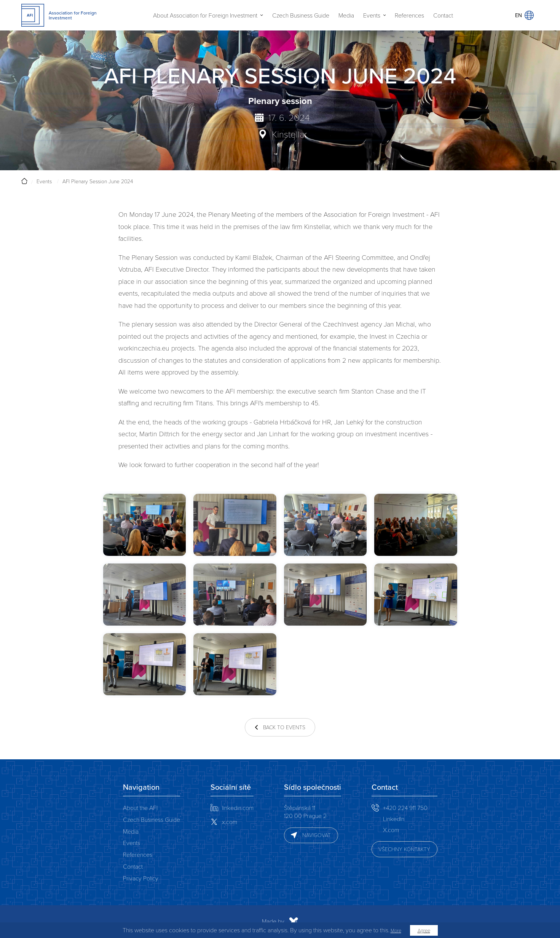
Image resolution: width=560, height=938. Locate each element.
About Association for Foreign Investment (205, 15)
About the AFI (140, 808)
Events (372, 15)
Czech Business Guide (301, 15)
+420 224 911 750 (405, 808)
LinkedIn (394, 819)
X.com (391, 830)
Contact (443, 15)
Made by (198, 922)
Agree (424, 930)
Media (346, 15)
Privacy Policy (141, 878)
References (409, 15)
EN (524, 15)
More (396, 930)
